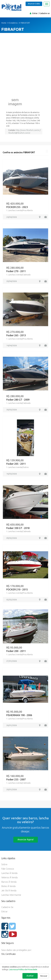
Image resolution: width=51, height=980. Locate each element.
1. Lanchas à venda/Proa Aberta (19, 210)
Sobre (4, 864)
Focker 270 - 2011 (16, 271)
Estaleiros (13, 23)
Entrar (35, 13)
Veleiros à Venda (9, 877)
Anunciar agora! (26, 839)
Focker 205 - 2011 (16, 464)
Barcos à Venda (9, 882)
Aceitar (30, 976)
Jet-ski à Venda (9, 891)
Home (4, 23)
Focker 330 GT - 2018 (18, 528)
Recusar (44, 976)
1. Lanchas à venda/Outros (17, 467)
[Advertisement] (26, 65)
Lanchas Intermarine (11, 895)
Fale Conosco (8, 869)
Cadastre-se (44, 13)
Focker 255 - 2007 (16, 779)
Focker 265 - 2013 (16, 335)
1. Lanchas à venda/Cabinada (18, 275)
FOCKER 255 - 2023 (17, 207)
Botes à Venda (8, 886)
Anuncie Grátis (34, 4)
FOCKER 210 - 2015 (17, 589)
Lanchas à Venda (9, 873)
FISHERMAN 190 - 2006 (19, 715)
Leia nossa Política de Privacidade (23, 970)
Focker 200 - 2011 (16, 651)
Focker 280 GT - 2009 (18, 400)
